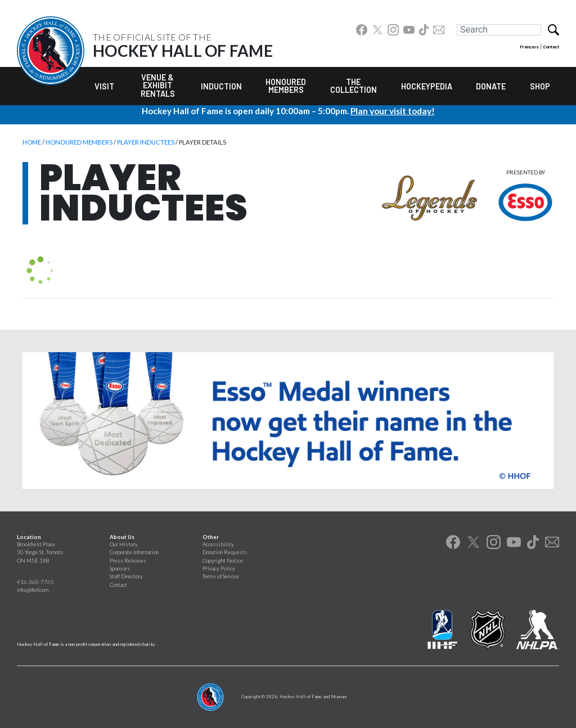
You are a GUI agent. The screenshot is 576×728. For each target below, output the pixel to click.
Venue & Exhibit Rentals (158, 86)
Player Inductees (146, 142)
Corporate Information (134, 552)
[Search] (499, 30)
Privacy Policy (219, 569)
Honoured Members (286, 86)
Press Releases (128, 561)
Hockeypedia (427, 86)
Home (32, 142)
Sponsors (120, 569)
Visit (104, 86)
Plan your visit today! (393, 111)
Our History (124, 544)
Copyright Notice (223, 561)
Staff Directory (126, 576)
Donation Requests (225, 552)
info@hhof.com (33, 590)
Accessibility (218, 544)
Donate (491, 86)
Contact (551, 47)
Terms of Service (221, 576)
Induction (221, 86)
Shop (540, 86)
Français (529, 47)
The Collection (354, 86)
